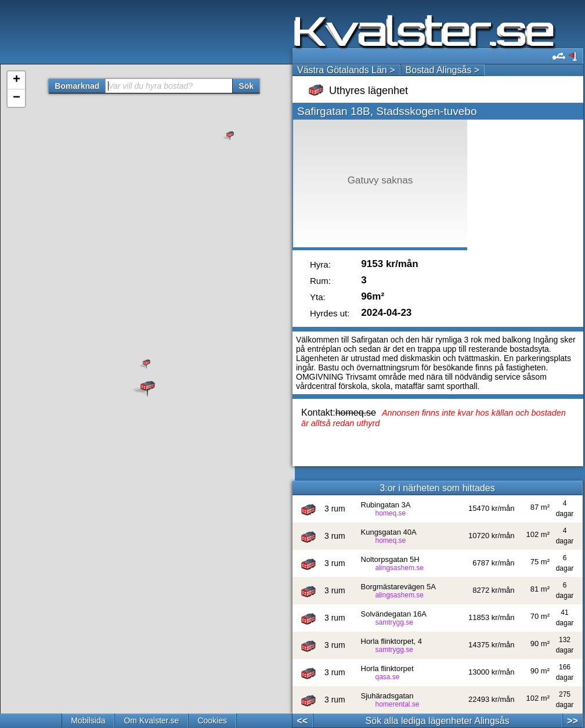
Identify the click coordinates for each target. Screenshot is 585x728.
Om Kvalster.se (151, 720)
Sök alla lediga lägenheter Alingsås (438, 721)
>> (573, 721)
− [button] (17, 98)
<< (302, 721)
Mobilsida (88, 720)
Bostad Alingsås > (443, 70)
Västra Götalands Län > (346, 70)
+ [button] (17, 80)
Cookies (212, 720)
